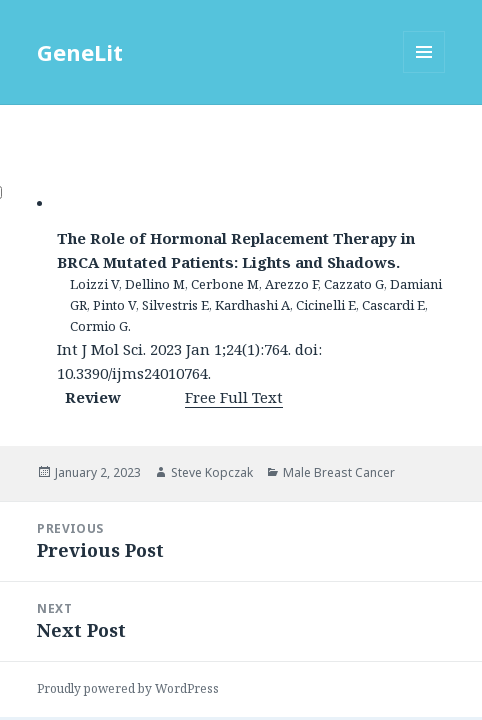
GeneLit (80, 52)
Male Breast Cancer (339, 472)
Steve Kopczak (212, 472)
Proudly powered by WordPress (128, 688)
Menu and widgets (424, 72)
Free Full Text (234, 397)
